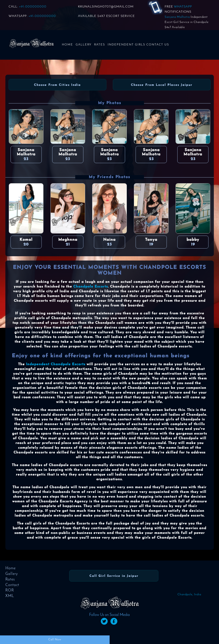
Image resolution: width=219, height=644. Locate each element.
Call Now (55, 640)
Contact (12, 585)
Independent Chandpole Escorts (56, 364)
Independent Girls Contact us (138, 45)
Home (67, 45)
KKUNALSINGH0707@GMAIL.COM (106, 7)
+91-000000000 (33, 7)
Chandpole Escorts (91, 287)
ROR (10, 590)
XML (10, 596)
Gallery (84, 45)
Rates (100, 45)
